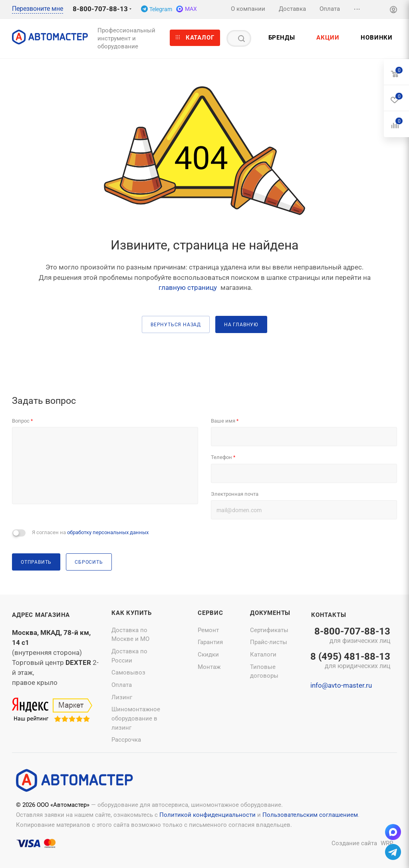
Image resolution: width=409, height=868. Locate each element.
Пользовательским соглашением (310, 815)
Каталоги (263, 654)
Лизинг (122, 697)
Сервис (210, 613)
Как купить (132, 613)
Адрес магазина (41, 615)
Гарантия (210, 642)
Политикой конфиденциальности (207, 815)
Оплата (122, 685)
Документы (270, 613)
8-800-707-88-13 (100, 9)
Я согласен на (90, 532)
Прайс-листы (269, 642)
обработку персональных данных (108, 532)
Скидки (208, 654)
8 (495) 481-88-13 (350, 661)
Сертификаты (269, 630)
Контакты (329, 615)
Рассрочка (126, 740)
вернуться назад (176, 324)
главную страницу (188, 287)
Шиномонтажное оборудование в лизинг (136, 718)
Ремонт (208, 630)
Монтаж (209, 667)
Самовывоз (128, 672)
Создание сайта (354, 843)
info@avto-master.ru (341, 685)
